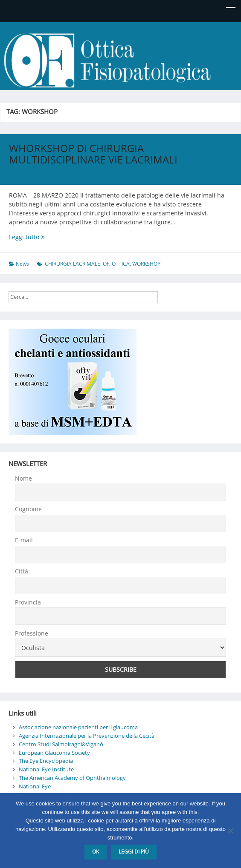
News (22, 264)
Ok (96, 852)
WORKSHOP (146, 264)
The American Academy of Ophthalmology (72, 778)
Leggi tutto (52, 237)
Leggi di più (134, 852)
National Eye (35, 786)
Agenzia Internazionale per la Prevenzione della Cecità (87, 736)
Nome (23, 478)
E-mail (24, 540)
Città (22, 571)
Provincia (28, 602)
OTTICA (121, 264)
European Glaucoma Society (54, 753)
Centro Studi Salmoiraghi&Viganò (61, 744)
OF (106, 264)
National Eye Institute (46, 769)
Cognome (28, 509)
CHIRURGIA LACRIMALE (73, 264)
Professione (32, 633)
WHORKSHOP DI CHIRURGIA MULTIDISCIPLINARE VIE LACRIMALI (93, 153)
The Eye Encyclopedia (46, 761)
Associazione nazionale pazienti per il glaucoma (78, 727)
